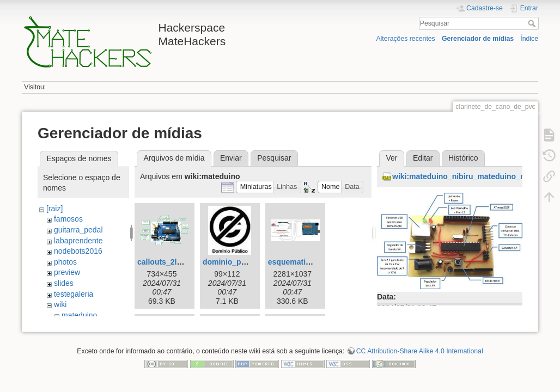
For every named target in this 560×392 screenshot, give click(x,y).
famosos (68, 219)
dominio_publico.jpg (240, 262)
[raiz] (54, 209)
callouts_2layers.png (175, 262)
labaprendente (78, 241)
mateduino (79, 315)
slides (64, 283)
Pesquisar (533, 23)
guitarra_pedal (78, 230)
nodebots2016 (78, 251)
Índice (529, 39)
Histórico (463, 158)
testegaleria (74, 294)
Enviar (231, 158)
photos (65, 262)
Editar (423, 158)
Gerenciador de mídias (478, 39)
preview (67, 272)
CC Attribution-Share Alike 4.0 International (420, 356)
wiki (60, 304)
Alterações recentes (405, 39)
